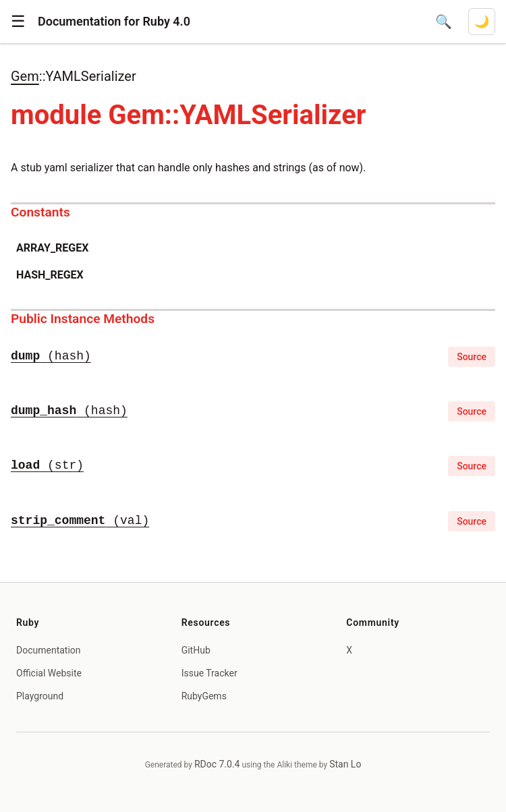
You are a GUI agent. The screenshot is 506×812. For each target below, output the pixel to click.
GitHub (196, 650)
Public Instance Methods (83, 319)
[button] (18, 22)
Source (472, 357)
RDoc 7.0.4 (217, 764)
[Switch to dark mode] (482, 22)
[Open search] (444, 22)
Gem (25, 76)
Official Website (49, 673)
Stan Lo (345, 764)
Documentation (49, 650)
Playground (40, 696)
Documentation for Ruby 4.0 (114, 21)
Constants (40, 212)
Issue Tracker (209, 673)
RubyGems (204, 696)
